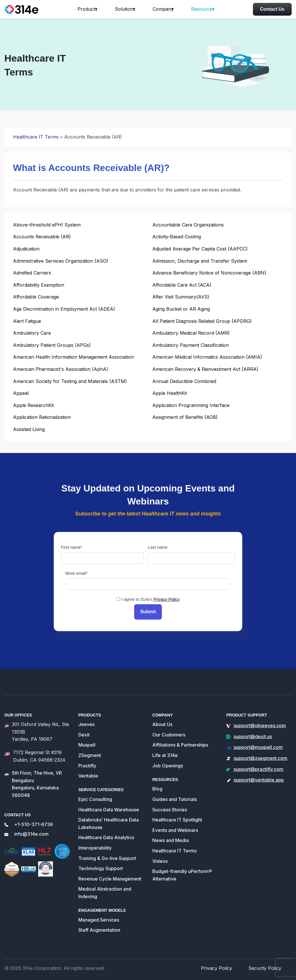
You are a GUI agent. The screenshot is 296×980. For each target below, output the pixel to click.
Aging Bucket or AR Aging (181, 309)
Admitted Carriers (32, 273)
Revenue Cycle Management (110, 876)
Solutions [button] (125, 9)
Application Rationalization (42, 417)
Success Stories (170, 807)
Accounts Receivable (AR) (42, 237)
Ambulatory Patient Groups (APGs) (52, 345)
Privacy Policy (167, 599)
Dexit (84, 732)
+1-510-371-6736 (34, 822)
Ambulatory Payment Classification (191, 345)
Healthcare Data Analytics (106, 835)
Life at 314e (165, 753)
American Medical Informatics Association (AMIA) (207, 357)
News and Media (171, 838)
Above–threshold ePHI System (47, 225)
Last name (158, 547)
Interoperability (95, 845)
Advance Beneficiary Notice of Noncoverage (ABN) (209, 273)
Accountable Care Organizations (188, 225)
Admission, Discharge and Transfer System (200, 261)
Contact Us (272, 9)
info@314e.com (31, 832)
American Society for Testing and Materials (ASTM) (70, 381)
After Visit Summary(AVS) (181, 297)
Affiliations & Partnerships (180, 743)
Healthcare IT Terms (36, 137)
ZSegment (90, 753)
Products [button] (87, 9)
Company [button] (163, 9)
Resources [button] (203, 9)
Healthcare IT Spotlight (177, 817)
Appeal (21, 393)
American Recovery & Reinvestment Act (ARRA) (205, 369)
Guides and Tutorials (175, 797)
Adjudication (26, 249)
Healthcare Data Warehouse (109, 807)
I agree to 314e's (151, 599)
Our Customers (169, 732)
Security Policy (267, 965)
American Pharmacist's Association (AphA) (61, 369)
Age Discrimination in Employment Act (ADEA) (64, 309)
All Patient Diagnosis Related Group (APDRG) (202, 321)
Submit (148, 610)
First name (71, 547)
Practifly (87, 763)
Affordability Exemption (39, 285)
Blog (157, 786)
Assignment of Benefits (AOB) (185, 417)
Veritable (88, 773)
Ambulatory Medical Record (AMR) (191, 333)
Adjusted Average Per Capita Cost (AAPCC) (200, 249)
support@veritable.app (259, 777)
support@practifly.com (258, 767)
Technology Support (101, 866)
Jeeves (86, 722)
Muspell (87, 743)
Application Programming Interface (191, 405)
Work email (76, 573)
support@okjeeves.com (260, 723)
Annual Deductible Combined (184, 381)
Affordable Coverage (36, 297)
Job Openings (168, 763)
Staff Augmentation (99, 927)
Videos (160, 859)
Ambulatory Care (32, 333)
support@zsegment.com (260, 756)
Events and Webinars (175, 828)
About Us (162, 722)
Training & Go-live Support (107, 856)
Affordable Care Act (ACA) (182, 285)
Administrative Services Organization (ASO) (61, 261)
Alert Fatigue (27, 321)
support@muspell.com (258, 745)
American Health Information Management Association (73, 357)
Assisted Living (29, 429)
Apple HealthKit (170, 393)
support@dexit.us (253, 734)
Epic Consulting (95, 797)
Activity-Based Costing (177, 237)
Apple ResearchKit (33, 405)
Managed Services (99, 917)
